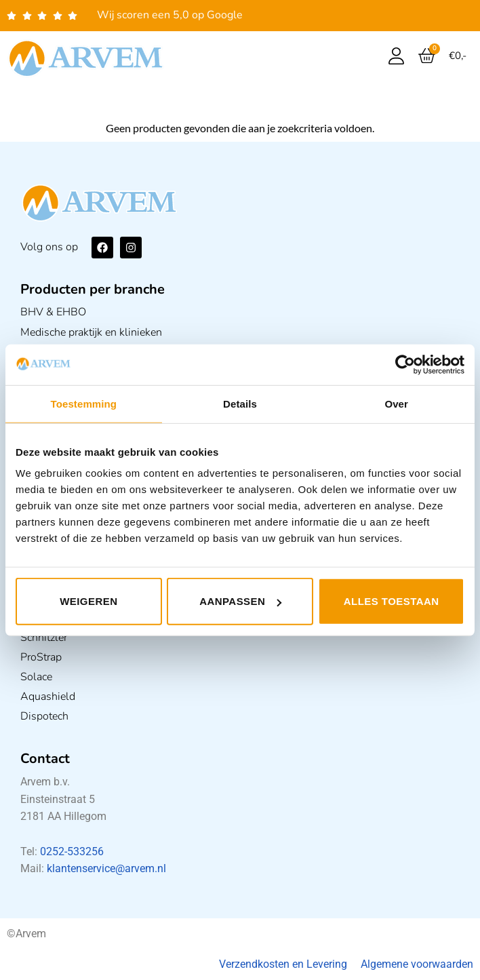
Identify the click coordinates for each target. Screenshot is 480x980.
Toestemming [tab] (84, 403)
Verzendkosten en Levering (283, 964)
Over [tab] (396, 403)
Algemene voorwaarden (417, 964)
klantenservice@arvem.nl (106, 868)
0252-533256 (72, 851)
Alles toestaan (392, 601)
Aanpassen (240, 601)
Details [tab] (240, 403)
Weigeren (88, 601)
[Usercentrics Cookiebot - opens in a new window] (405, 364)
